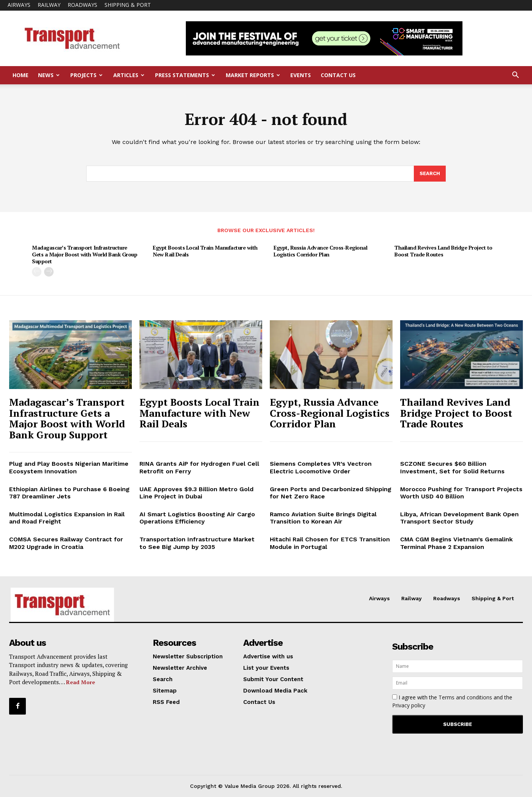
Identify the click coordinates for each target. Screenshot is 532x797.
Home (21, 75)
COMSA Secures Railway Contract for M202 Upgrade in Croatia (66, 543)
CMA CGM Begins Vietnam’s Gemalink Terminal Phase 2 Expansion (456, 543)
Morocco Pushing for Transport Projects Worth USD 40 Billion (461, 493)
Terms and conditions (465, 697)
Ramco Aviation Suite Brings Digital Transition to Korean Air (323, 518)
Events (301, 75)
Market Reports (253, 75)
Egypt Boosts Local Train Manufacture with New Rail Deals (205, 251)
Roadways (82, 5)
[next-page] (49, 272)
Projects (86, 75)
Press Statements (185, 75)
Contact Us (338, 75)
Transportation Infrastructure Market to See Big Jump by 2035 (197, 543)
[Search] (430, 174)
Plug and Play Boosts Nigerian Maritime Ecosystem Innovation (69, 467)
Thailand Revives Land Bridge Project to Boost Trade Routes (443, 251)
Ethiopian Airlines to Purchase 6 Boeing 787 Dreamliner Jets (69, 493)
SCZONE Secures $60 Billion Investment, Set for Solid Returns (452, 467)
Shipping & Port (128, 5)
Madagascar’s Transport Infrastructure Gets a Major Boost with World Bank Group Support (85, 254)
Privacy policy (409, 705)
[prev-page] (37, 272)
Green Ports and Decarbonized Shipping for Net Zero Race (331, 493)
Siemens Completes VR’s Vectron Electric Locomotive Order (321, 467)
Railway (49, 5)
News (49, 75)
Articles (129, 75)
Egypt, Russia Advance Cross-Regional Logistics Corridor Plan (320, 251)
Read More (81, 682)
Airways (19, 5)
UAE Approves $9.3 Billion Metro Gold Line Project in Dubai (196, 493)
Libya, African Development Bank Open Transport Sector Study (459, 518)
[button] (515, 76)
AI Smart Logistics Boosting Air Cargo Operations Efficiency (197, 518)
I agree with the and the (452, 701)
